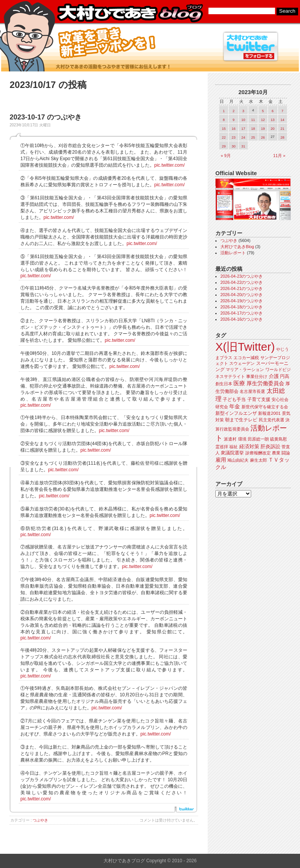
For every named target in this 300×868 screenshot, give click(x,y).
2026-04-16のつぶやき (242, 319)
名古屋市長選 (252, 391)
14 (282, 120)
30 (233, 146)
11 (253, 120)
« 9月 (226, 156)
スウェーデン (242, 363)
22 (224, 137)
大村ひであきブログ (130, 13)
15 (224, 129)
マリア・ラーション (245, 369)
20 (273, 129)
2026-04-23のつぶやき (242, 276)
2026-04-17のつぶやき (242, 313)
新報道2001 (269, 413)
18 (253, 129)
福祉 (233, 447)
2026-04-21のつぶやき (242, 288)
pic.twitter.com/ (169, 165)
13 (273, 120)
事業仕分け (257, 376)
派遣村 (230, 439)
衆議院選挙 (232, 453)
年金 (235, 407)
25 (253, 137)
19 (263, 129)
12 (263, 120)
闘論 (286, 453)
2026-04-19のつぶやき (242, 301)
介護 (274, 376)
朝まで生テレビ (241, 420)
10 (243, 120)
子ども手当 (234, 399)
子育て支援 (259, 399)
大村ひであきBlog (237, 247)
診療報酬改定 (258, 453)
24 (243, 137)
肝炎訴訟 (270, 446)
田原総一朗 (258, 439)
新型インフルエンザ (236, 413)
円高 (285, 376)
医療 (239, 383)
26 (263, 137)
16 (233, 129)
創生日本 (224, 384)
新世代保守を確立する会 (265, 407)
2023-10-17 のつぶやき (46, 117)
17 (243, 129)
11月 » (279, 156)
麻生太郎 (258, 460)
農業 (276, 453)
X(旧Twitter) (245, 347)
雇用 (221, 460)
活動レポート (233, 253)
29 (224, 146)
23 (233, 137)
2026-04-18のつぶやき (242, 307)
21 (282, 129)
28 (282, 137)
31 (243, 146)
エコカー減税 (246, 358)
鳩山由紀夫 (238, 460)
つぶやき (40, 820)
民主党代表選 (272, 420)
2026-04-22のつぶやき (242, 282)
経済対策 (249, 446)
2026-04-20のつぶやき (242, 295)
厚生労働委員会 (265, 383)
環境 (242, 439)
